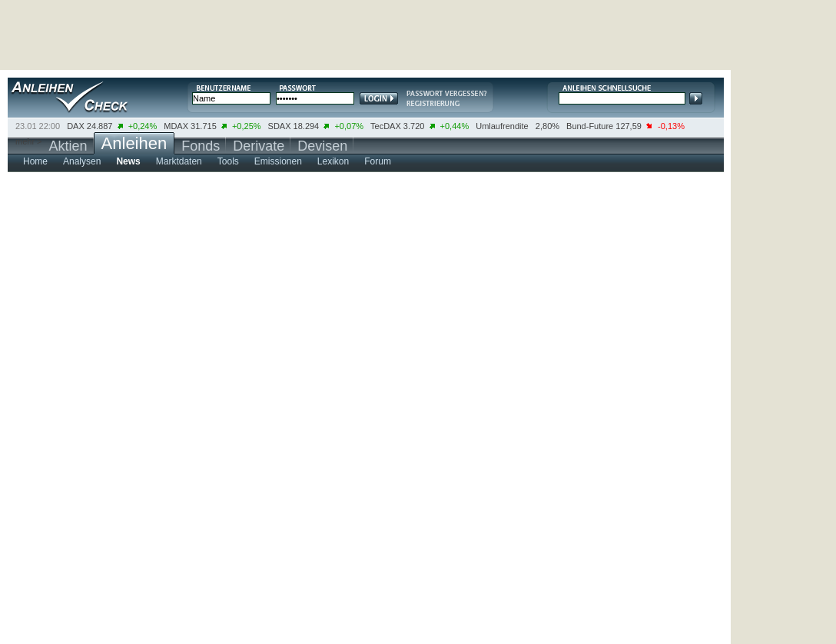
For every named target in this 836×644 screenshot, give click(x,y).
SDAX (280, 126)
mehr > (29, 141)
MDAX (176, 126)
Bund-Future (590, 126)
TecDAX (386, 126)
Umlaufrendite (502, 126)
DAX (76, 126)
